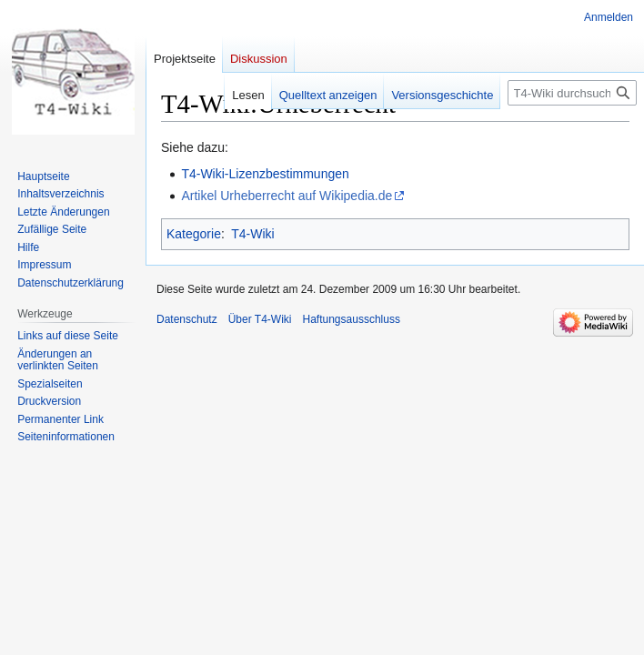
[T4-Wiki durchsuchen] (572, 93)
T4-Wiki (252, 234)
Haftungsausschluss (352, 319)
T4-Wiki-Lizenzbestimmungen (265, 174)
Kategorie (194, 234)
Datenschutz (187, 319)
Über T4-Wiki (260, 319)
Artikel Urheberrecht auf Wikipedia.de (287, 196)
